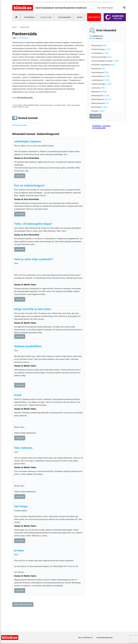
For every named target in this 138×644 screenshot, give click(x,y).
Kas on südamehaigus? (29, 185)
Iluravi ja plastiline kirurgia (105, 61)
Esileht (14, 27)
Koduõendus (98, 69)
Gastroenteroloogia (101, 57)
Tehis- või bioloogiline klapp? (33, 224)
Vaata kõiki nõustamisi (23, 604)
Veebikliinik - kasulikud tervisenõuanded (101, 127)
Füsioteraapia (100, 53)
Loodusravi (98, 88)
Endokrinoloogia (101, 49)
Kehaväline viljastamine (103, 65)
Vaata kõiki (95, 116)
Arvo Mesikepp (23, 38)
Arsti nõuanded (64, 17)
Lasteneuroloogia (101, 84)
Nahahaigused (100, 96)
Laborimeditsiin (101, 76)
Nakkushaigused (100, 103)
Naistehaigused (101, 99)
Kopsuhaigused (100, 72)
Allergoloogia (99, 45)
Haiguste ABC (46, 17)
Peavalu (98, 111)
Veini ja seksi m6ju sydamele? (34, 259)
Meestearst (99, 92)
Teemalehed (29, 17)
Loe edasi (20, 176)
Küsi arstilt (94, 17)
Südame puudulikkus (28, 346)
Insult (18, 395)
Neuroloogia (99, 107)
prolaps (19, 550)
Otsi (124, 8)
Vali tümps (21, 506)
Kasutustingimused (105, 637)
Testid (79, 17)
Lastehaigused (100, 80)
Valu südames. (24, 448)
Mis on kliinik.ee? (86, 637)
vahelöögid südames (28, 141)
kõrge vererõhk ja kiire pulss (33, 309)
